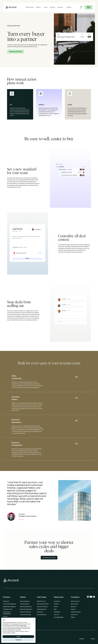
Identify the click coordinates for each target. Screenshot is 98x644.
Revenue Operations (26, 607)
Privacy (82, 639)
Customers (52, 7)
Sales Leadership (25, 601)
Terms (93, 639)
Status (73, 617)
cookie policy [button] (23, 625)
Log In (81, 7)
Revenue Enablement (26, 609)
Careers (73, 609)
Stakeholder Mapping (9, 607)
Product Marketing (25, 612)
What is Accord (75, 601)
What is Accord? (30, 7)
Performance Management (7, 613)
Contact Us (74, 615)
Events (56, 607)
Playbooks (6, 601)
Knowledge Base (59, 617)
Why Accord (74, 604)
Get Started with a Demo (16, 52)
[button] (39, 7)
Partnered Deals (42, 615)
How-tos (56, 615)
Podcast (56, 604)
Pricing (46, 7)
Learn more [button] (18, 640)
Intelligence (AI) (8, 609)
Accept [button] (18, 637)
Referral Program (76, 612)
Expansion (40, 612)
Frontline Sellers (25, 604)
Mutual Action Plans (43, 604)
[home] (11, 7)
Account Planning (42, 607)
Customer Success (25, 615)
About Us (74, 607)
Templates (57, 612)
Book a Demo (89, 7)
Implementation (42, 609)
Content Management (10, 604)
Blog (55, 609)
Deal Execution (41, 601)
